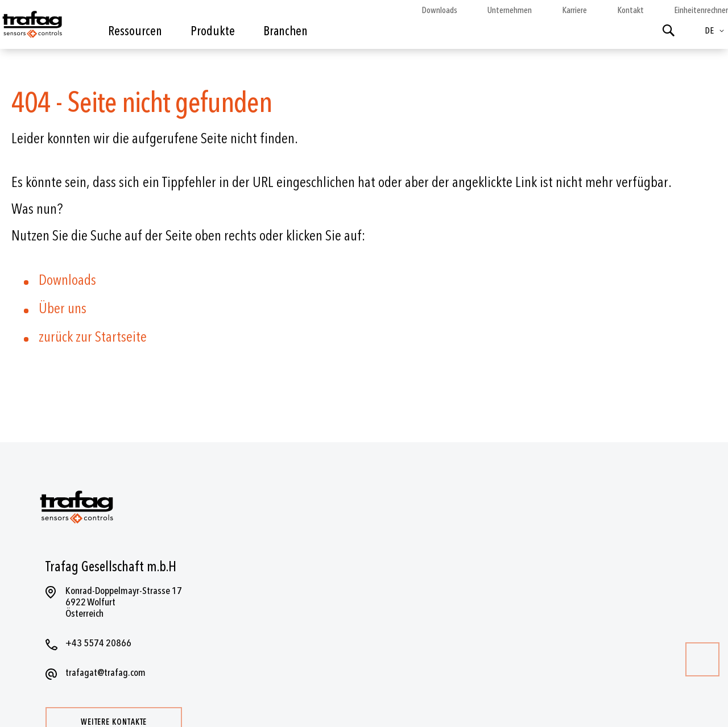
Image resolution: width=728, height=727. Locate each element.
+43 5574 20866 (98, 643)
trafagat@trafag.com (106, 673)
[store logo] (31, 27)
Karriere (574, 10)
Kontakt (630, 10)
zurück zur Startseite (93, 337)
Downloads (439, 10)
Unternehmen (510, 10)
